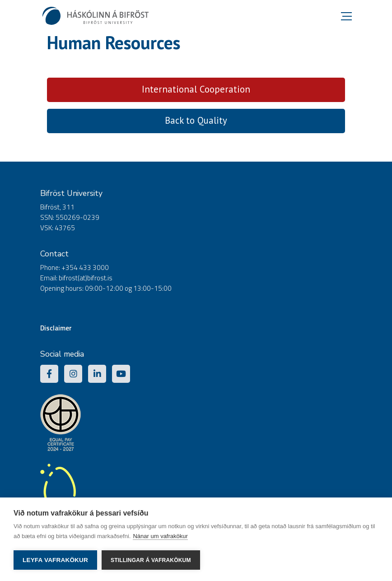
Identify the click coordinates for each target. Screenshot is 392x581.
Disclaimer (56, 328)
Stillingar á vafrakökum (151, 560)
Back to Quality (196, 120)
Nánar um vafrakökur (160, 536)
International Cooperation (196, 89)
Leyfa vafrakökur (55, 560)
